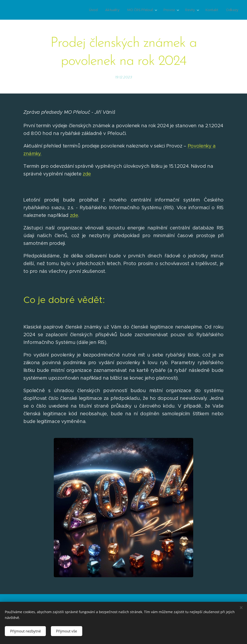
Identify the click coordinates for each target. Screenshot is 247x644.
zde (87, 174)
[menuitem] (94, 10)
